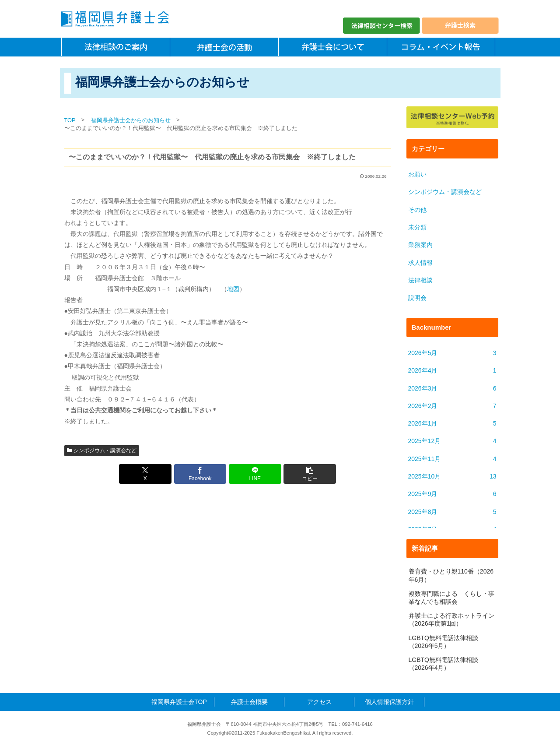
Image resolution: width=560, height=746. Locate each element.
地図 (233, 289)
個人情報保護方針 (389, 702)
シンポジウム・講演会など (102, 450)
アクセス (319, 702)
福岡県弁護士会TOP (179, 702)
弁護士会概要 (249, 702)
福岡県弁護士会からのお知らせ (131, 120)
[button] (310, 474)
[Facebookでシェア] (200, 474)
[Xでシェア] (145, 474)
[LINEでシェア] (255, 474)
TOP (70, 120)
